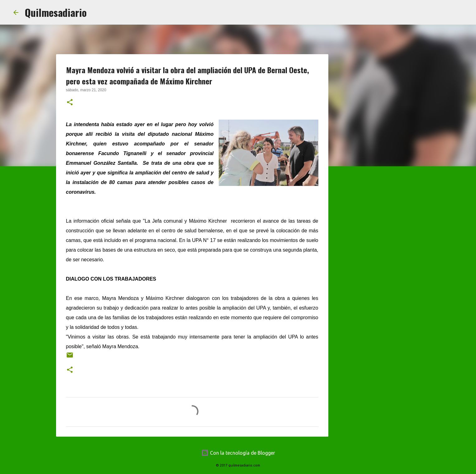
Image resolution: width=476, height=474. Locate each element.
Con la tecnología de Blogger (238, 453)
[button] (70, 103)
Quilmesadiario (56, 12)
